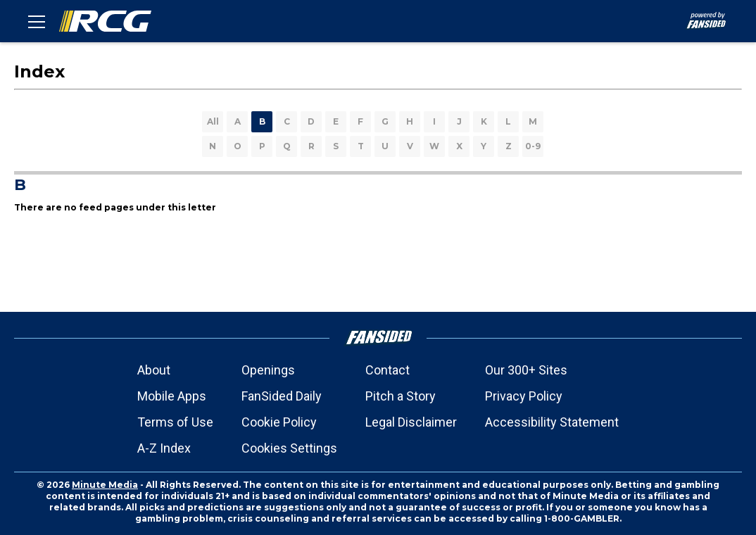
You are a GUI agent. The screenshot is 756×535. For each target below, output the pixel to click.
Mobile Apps (172, 396)
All (213, 121)
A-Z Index (164, 448)
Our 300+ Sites (526, 370)
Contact (388, 370)
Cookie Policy (279, 422)
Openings (268, 370)
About (154, 370)
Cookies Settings (289, 448)
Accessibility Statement (552, 422)
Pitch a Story (401, 396)
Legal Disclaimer (411, 422)
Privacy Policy (524, 396)
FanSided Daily (282, 396)
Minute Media (105, 485)
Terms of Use (175, 422)
